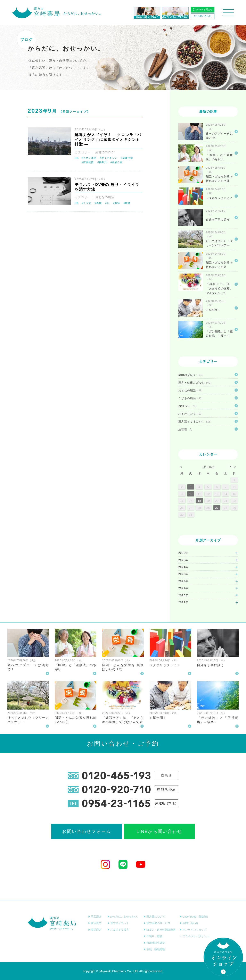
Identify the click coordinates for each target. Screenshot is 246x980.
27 (217, 508)
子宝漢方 (95, 917)
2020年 (183, 595)
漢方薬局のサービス (157, 923)
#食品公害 (116, 162)
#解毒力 (102, 162)
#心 (107, 203)
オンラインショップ (193, 930)
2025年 (183, 560)
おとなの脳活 (105, 197)
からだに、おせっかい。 (124, 917)
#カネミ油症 (89, 158)
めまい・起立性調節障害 (160, 930)
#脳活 (117, 203)
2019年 (183, 602)
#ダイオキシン (109, 158)
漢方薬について (154, 917)
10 (191, 494)
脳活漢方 (95, 930)
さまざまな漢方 (118, 930)
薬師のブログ (105, 152)
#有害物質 (88, 162)
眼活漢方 (95, 923)
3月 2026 (208, 467)
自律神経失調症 (154, 943)
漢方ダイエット (118, 923)
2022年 (183, 581)
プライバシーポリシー (194, 936)
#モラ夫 (86, 203)
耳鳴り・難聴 (153, 936)
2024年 (183, 567)
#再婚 (98, 203)
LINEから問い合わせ (159, 831)
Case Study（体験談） (195, 917)
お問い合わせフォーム (87, 831)
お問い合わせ (203, 16)
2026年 (183, 553)
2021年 (183, 588)
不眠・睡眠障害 (154, 949)
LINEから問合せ (202, 9)
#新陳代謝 (127, 158)
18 (199, 501)
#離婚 (127, 203)
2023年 (183, 574)
